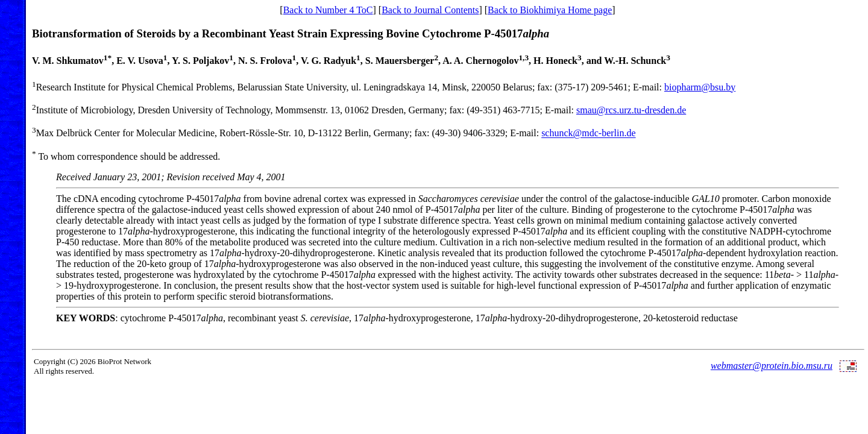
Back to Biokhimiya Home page (550, 10)
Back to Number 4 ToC (328, 10)
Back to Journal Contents (430, 10)
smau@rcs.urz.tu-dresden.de (631, 110)
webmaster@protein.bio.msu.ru (772, 366)
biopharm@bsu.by (700, 87)
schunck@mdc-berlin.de (588, 134)
